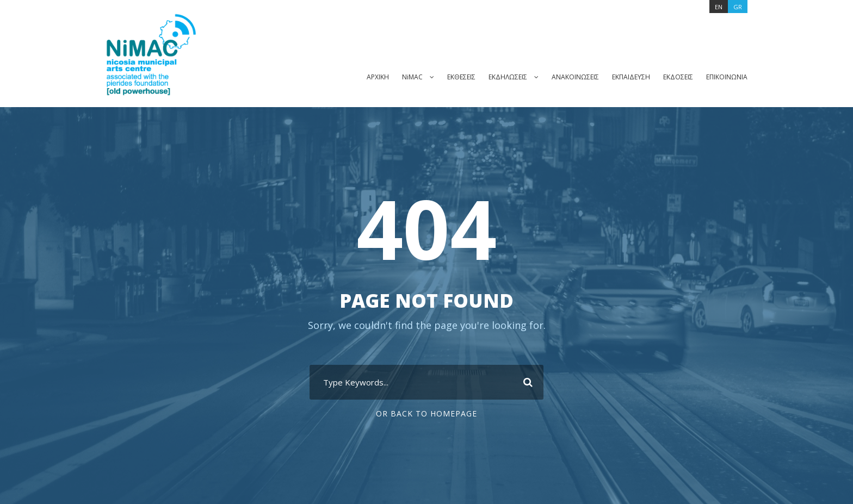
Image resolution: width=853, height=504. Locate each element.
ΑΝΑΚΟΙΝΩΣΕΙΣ (568, 77)
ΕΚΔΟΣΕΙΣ (676, 77)
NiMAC (398, 77)
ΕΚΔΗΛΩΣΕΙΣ (499, 77)
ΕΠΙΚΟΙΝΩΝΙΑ (726, 77)
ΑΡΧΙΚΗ (363, 77)
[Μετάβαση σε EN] (718, 6)
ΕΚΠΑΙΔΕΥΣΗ (626, 77)
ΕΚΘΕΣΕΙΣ (449, 77)
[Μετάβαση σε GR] (738, 6)
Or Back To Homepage (427, 414)
